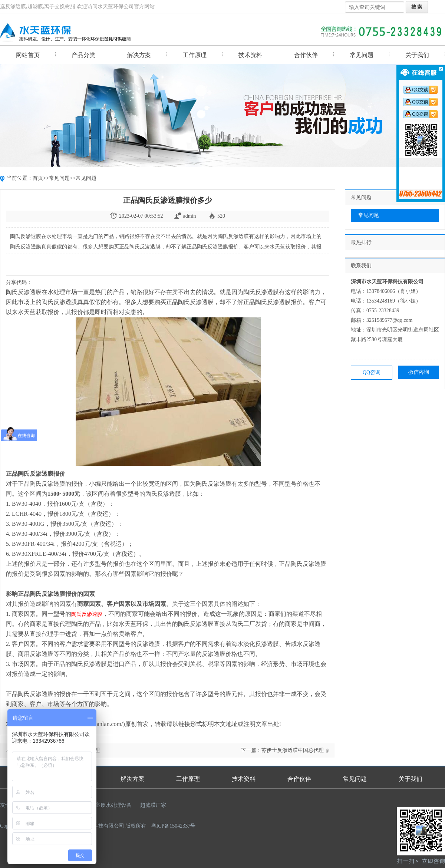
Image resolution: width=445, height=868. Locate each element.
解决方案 (139, 55)
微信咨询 (419, 372)
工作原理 (195, 55)
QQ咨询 (372, 372)
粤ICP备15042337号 (174, 826)
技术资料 (250, 55)
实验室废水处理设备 (108, 805)
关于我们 (417, 55)
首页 (38, 178)
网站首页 (28, 55)
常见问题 (362, 55)
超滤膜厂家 (153, 805)
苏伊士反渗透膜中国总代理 (293, 750)
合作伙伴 (306, 55)
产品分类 (83, 55)
